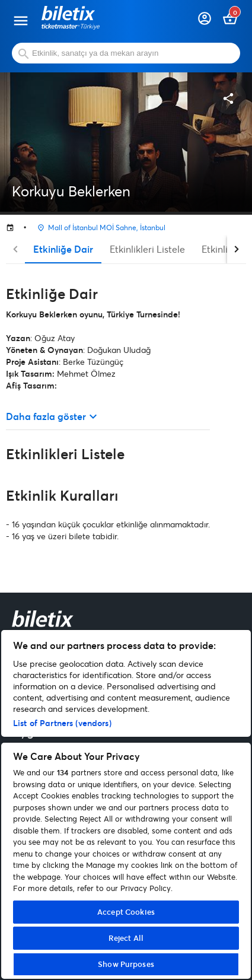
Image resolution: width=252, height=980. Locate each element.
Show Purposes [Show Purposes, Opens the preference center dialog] (126, 964)
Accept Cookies (126, 912)
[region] (126, 804)
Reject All (126, 938)
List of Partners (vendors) (62, 723)
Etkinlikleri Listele (147, 249)
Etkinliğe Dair (63, 249)
